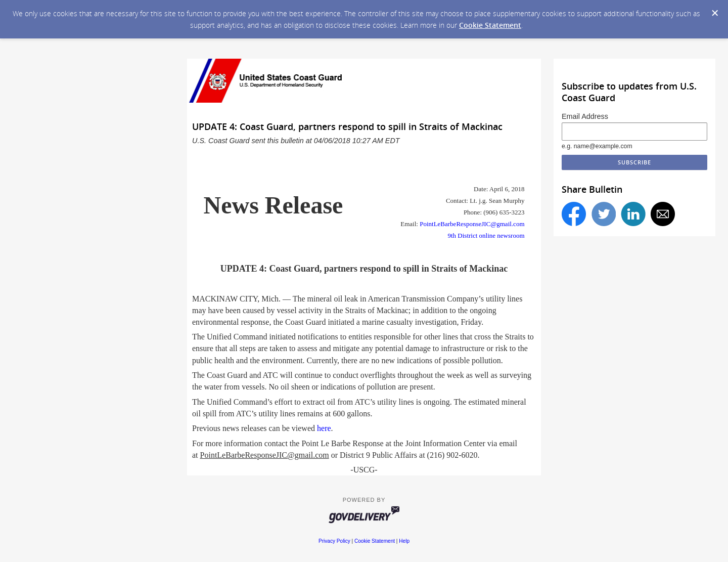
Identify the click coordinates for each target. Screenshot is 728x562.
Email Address (585, 116)
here (324, 428)
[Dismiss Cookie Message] (715, 13)
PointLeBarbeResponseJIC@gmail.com (472, 224)
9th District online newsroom (486, 235)
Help (404, 541)
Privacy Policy (334, 541)
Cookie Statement (490, 25)
